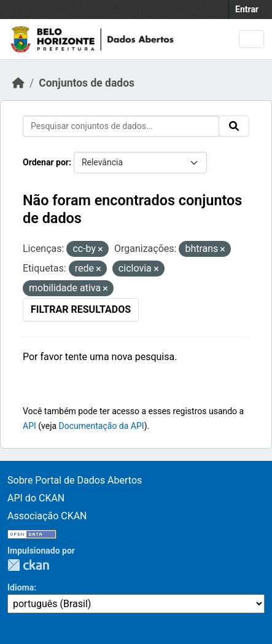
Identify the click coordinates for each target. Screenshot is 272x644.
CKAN (28, 565)
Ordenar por (46, 162)
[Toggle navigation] (251, 39)
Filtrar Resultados (81, 309)
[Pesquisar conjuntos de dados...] (121, 126)
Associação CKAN (47, 516)
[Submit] (234, 126)
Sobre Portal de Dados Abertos (75, 480)
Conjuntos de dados (87, 83)
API (29, 426)
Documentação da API (102, 426)
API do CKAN (36, 498)
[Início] (18, 83)
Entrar (247, 9)
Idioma (21, 587)
